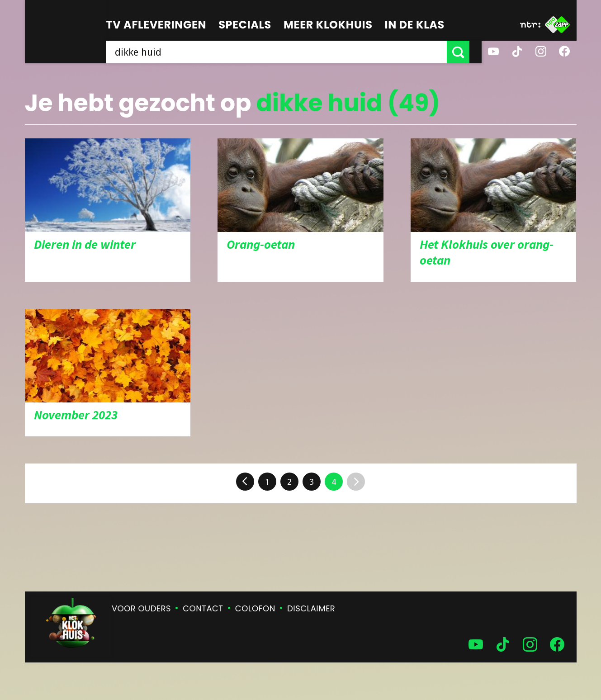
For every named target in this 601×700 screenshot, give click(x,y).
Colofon (255, 608)
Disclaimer (311, 608)
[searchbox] (283, 52)
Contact (203, 608)
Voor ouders (141, 608)
